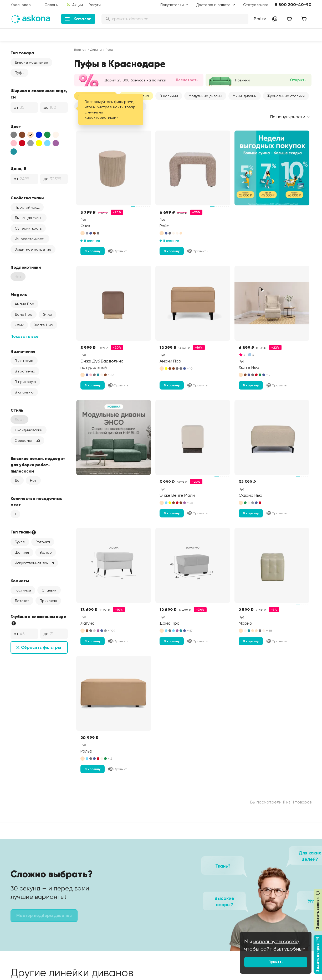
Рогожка (43, 542)
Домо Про (24, 314)
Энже (47, 314)
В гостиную (25, 371)
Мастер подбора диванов (44, 916)
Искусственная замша (34, 563)
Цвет (16, 126)
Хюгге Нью (44, 325)
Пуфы (19, 73)
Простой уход (27, 207)
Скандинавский (29, 430)
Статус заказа (256, 5)
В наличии (169, 96)
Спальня (49, 590)
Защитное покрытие (33, 249)
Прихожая (48, 601)
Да (17, 480)
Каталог (78, 19)
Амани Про (24, 304)
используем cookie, (277, 942)
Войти (260, 19)
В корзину (93, 251)
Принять (276, 962)
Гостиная (23, 590)
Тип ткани (24, 532)
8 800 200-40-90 (293, 5)
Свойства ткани (27, 198)
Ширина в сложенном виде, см (39, 94)
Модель (19, 294)
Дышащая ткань (29, 218)
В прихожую (25, 382)
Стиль (17, 410)
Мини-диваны (245, 96)
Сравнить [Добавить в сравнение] (118, 251)
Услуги (95, 5)
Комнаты (20, 581)
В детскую (24, 361)
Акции (75, 5)
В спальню (24, 392)
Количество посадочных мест (36, 501)
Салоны (52, 5)
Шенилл (22, 552)
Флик (19, 325)
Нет (33, 480)
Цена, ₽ (19, 168)
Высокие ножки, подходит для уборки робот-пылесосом (38, 465)
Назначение (23, 351)
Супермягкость (28, 228)
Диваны (96, 50)
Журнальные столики (286, 96)
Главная (80, 50)
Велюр (46, 552)
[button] (205, 96)
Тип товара (22, 53)
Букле (20, 542)
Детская (22, 601)
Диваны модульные (31, 62)
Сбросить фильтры (41, 647)
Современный (27, 440)
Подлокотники (26, 267)
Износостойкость (30, 239)
